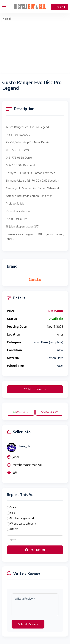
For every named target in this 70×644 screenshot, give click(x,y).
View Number (49, 412)
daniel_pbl (24, 446)
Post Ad (59, 7)
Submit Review (28, 624)
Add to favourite (35, 389)
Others (14, 529)
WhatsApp (21, 412)
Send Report (35, 550)
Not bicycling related (22, 518)
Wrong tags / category (23, 524)
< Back (7, 19)
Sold (13, 513)
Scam (13, 507)
